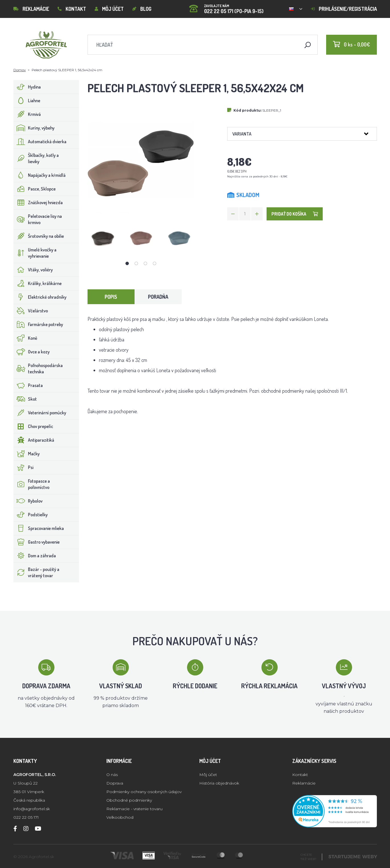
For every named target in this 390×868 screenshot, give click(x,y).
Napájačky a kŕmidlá (40, 175)
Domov (20, 70)
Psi (24, 467)
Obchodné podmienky (129, 800)
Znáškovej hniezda (38, 202)
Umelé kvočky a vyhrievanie (35, 253)
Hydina (27, 87)
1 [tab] (127, 263)
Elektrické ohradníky (40, 297)
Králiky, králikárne (38, 283)
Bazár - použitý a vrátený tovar (36, 572)
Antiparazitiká (34, 440)
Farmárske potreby (38, 324)
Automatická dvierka (40, 142)
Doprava (115, 783)
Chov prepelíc (33, 426)
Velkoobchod (120, 817)
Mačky (27, 454)
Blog (142, 9)
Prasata (28, 385)
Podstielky (31, 515)
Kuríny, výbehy (34, 128)
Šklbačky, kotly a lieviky (36, 158)
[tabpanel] (103, 238)
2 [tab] (136, 263)
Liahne (27, 101)
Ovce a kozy (32, 352)
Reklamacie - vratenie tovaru (134, 809)
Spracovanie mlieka (39, 528)
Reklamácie (31, 9)
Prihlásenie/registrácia (344, 9)
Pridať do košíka (295, 214)
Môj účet (109, 9)
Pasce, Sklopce (35, 189)
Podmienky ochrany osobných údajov (144, 792)
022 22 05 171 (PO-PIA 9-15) (226, 7)
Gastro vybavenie (37, 542)
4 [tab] (155, 263)
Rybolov (28, 501)
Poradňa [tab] (158, 297)
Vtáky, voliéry (33, 270)
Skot (25, 399)
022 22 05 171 (26, 817)
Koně (26, 338)
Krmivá (27, 114)
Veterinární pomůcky (40, 413)
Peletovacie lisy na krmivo (38, 219)
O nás (112, 775)
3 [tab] (145, 263)
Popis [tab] (111, 297)
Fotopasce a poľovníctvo (32, 484)
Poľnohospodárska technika (38, 369)
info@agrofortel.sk (32, 809)
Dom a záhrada (35, 556)
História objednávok (219, 783)
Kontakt (72, 9)
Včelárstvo (31, 311)
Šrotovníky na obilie (39, 236)
